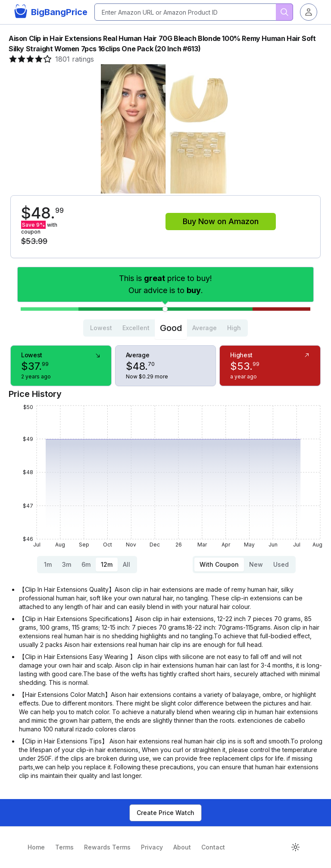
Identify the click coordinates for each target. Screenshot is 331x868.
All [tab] (126, 564)
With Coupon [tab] (219, 564)
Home (36, 847)
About (182, 847)
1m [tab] (48, 564)
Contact (213, 847)
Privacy (152, 847)
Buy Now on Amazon (221, 221)
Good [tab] (171, 328)
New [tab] (256, 564)
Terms (64, 847)
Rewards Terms (107, 847)
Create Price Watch (165, 813)
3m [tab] (67, 564)
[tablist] (165, 328)
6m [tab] (86, 564)
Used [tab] (281, 564)
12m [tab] (107, 564)
